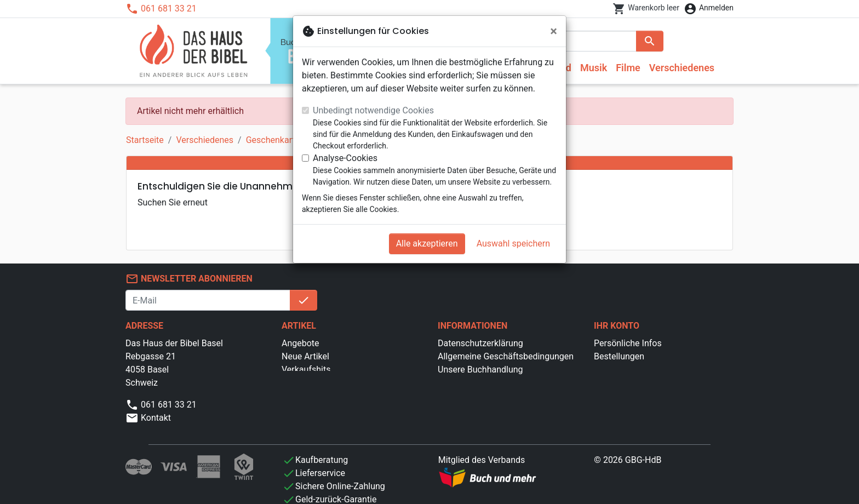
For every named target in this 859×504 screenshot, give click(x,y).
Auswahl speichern (513, 244)
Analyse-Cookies (345, 158)
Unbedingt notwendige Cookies (373, 110)
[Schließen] (554, 31)
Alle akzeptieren (427, 244)
